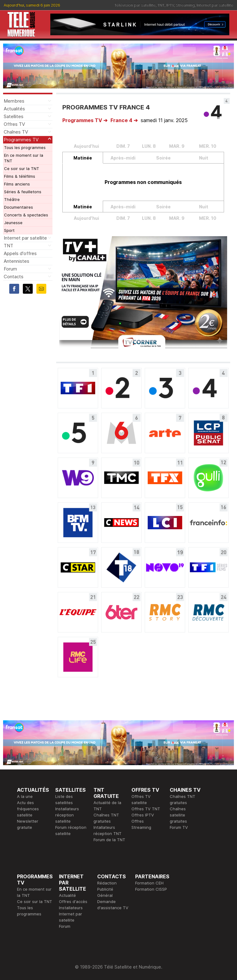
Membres (14, 101)
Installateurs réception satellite (67, 815)
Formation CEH (149, 883)
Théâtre (12, 199)
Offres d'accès (73, 901)
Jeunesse (13, 223)
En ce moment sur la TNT (24, 158)
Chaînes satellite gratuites (178, 815)
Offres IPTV (143, 815)
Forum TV (179, 827)
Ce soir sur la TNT (22, 168)
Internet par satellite (215, 5)
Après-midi (123, 158)
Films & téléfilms (20, 176)
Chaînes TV (16, 132)
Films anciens (17, 184)
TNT (161, 5)
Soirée (163, 158)
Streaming (185, 5)
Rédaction (107, 883)
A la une (25, 796)
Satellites (14, 116)
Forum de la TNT (109, 840)
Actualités (14, 109)
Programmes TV (21, 140)
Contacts (14, 277)
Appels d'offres (20, 253)
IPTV (170, 5)
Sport (9, 230)
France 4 (121, 120)
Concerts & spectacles (26, 215)
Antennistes (17, 261)
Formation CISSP (151, 889)
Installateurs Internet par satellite (71, 914)
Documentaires (19, 207)
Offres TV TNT (146, 809)
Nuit (204, 158)
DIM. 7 (123, 146)
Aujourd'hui (86, 146)
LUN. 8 (149, 146)
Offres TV (14, 124)
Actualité (67, 895)
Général (105, 895)
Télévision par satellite (135, 5)
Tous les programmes (25, 147)
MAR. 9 (177, 146)
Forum (10, 269)
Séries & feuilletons (23, 192)
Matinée (83, 158)
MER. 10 (208, 146)
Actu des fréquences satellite (28, 809)
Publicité (105, 889)
